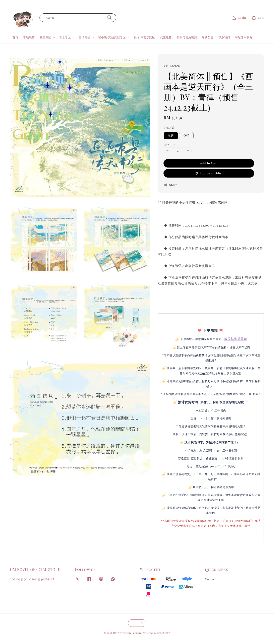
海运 (171, 136)
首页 (15, 37)
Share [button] (170, 185)
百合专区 (65, 37)
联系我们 (224, 37)
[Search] (110, 18)
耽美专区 (46, 37)
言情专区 (84, 37)
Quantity (169, 144)
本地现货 (29, 37)
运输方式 (169, 127)
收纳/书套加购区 (144, 37)
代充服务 (166, 37)
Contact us (212, 579)
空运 (186, 136)
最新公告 (208, 37)
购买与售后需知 (187, 37)
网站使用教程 (244, 37)
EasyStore (164, 633)
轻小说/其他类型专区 (112, 37)
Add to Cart (209, 163)
